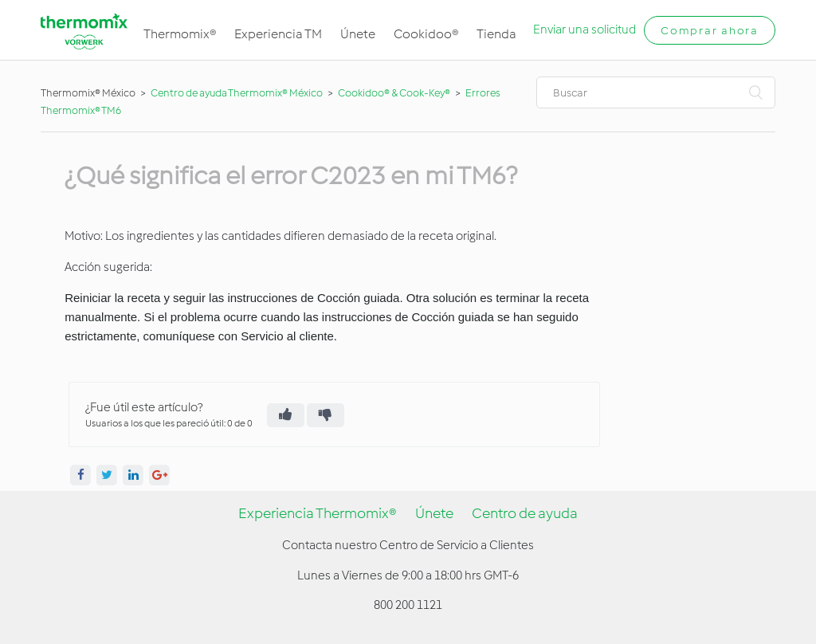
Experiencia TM (278, 34)
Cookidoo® (426, 34)
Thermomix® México (88, 93)
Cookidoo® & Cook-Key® (394, 93)
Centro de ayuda (525, 513)
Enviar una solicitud (585, 29)
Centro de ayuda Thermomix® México (237, 93)
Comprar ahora (710, 31)
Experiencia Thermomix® (318, 513)
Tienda (496, 34)
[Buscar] (656, 92)
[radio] (286, 415)
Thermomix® (180, 34)
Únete (358, 34)
